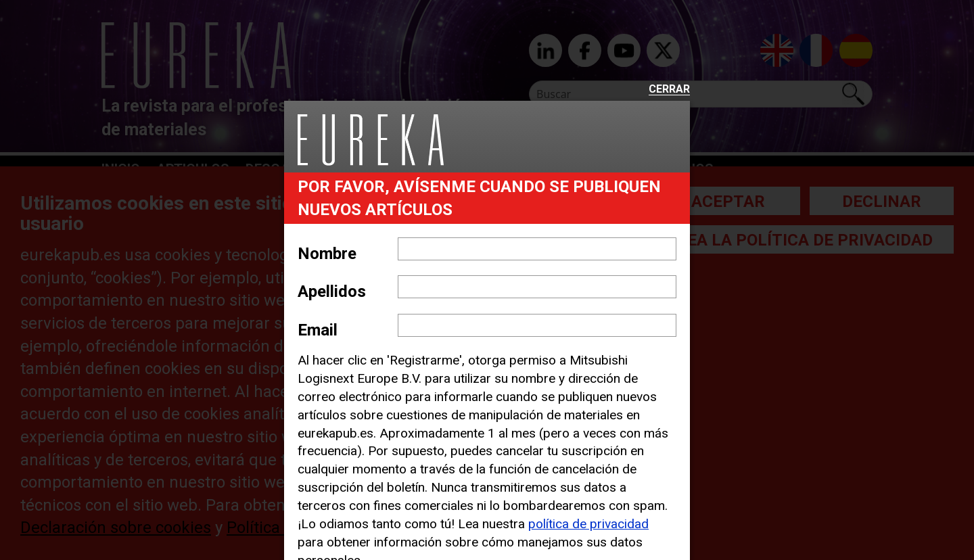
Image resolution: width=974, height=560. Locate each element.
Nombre (327, 254)
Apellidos (332, 291)
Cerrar (669, 90)
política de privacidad (588, 524)
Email (318, 330)
